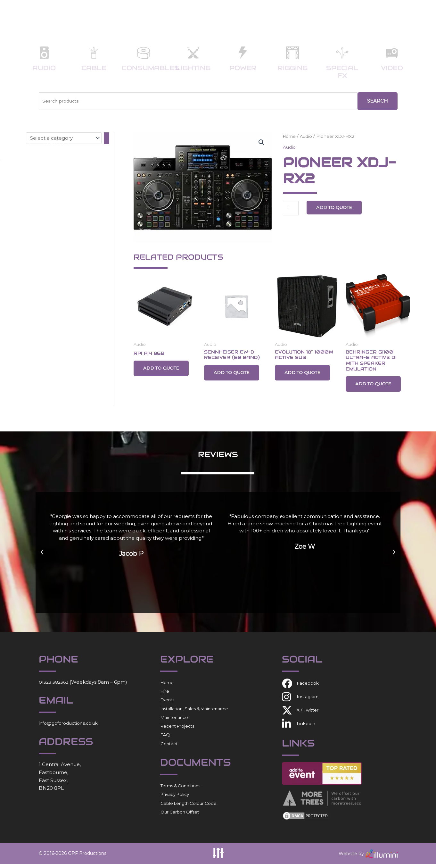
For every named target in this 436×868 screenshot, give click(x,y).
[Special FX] (342, 53)
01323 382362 (55, 685)
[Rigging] (292, 53)
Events (190, 16)
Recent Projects (317, 16)
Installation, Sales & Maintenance (194, 712)
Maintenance (174, 721)
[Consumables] (144, 53)
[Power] (243, 53)
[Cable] (94, 53)
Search (378, 101)
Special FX (342, 72)
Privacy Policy (175, 798)
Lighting (193, 68)
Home (132, 16)
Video (392, 68)
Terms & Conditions (180, 789)
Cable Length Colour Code (189, 807)
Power (243, 68)
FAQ (362, 16)
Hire (160, 16)
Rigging (292, 68)
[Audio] (44, 53)
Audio (44, 68)
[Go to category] (107, 138)
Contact (395, 16)
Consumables (151, 68)
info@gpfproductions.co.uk (72, 727)
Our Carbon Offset (180, 816)
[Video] (392, 53)
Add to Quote (338, 208)
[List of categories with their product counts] (64, 138)
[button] (261, 143)
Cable (94, 68)
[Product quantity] (292, 209)
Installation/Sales (246, 16)
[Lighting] (193, 53)
